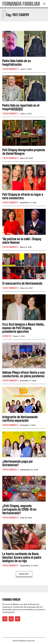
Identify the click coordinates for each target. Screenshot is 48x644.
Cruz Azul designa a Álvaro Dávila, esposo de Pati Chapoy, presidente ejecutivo (23, 328)
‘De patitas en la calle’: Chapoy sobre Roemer (22, 241)
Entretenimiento (10, 69)
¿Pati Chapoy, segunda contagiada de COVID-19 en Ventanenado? (19, 509)
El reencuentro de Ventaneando (22, 283)
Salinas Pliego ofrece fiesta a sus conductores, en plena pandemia (24, 374)
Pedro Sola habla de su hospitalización (17, 63)
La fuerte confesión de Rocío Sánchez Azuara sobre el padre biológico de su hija (22, 557)
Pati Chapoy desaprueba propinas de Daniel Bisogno (24, 152)
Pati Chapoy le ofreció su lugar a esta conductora (23, 196)
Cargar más (24, 574)
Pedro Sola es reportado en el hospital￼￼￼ (21, 107)
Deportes (7, 336)
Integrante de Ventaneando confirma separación (20, 419)
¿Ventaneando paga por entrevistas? (18, 463)
